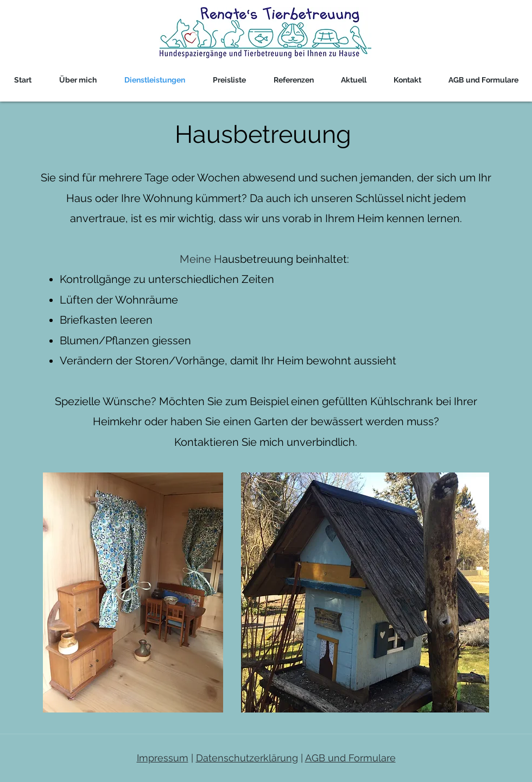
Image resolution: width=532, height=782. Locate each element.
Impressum (163, 758)
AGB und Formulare (350, 758)
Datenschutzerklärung (247, 758)
